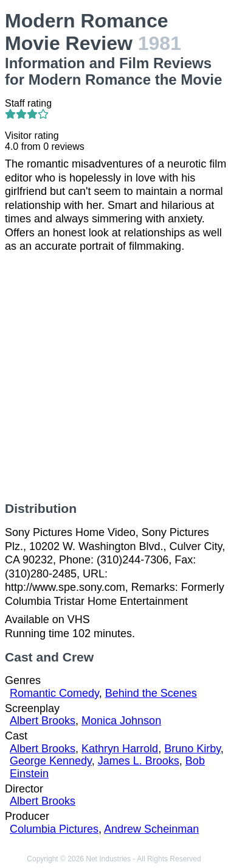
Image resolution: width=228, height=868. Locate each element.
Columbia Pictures (54, 829)
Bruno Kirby (192, 749)
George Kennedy (51, 761)
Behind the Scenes (151, 693)
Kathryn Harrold (120, 749)
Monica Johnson (121, 721)
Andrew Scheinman (151, 829)
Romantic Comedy (54, 693)
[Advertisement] (114, 377)
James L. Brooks (139, 761)
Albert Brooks (43, 721)
